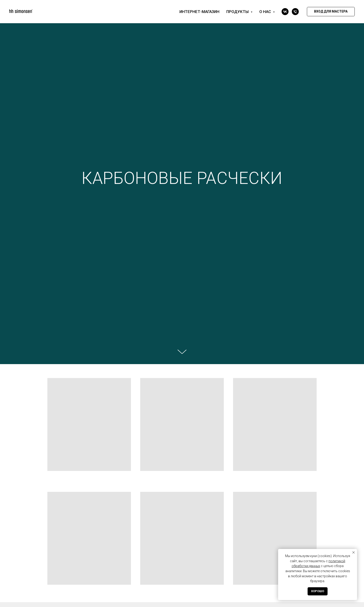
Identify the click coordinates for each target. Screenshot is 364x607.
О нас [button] (266, 12)
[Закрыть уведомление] (354, 552)
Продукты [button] (238, 12)
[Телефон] (295, 12)
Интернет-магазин (199, 12)
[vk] (285, 12)
